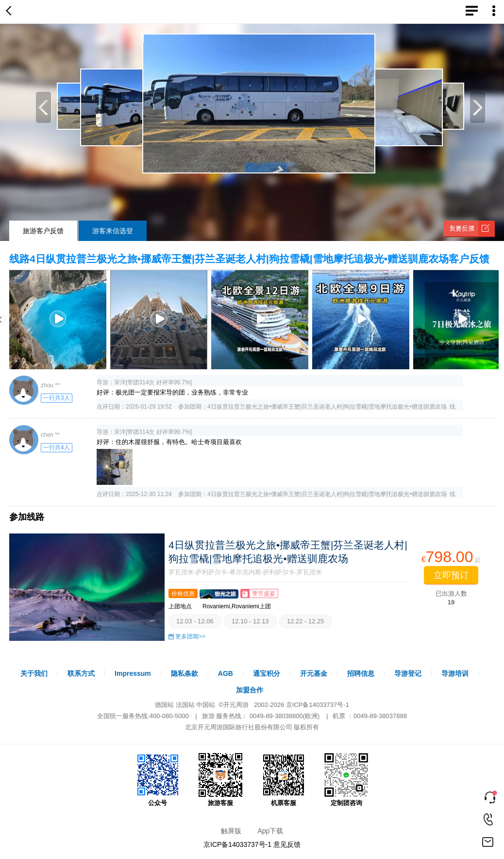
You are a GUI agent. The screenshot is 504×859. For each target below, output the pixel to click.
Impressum (133, 673)
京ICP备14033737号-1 (318, 705)
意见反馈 (287, 844)
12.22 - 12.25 (306, 621)
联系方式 (81, 673)
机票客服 (284, 780)
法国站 (185, 705)
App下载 (270, 831)
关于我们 (34, 673)
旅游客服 (220, 780)
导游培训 (455, 673)
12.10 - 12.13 (250, 621)
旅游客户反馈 (43, 231)
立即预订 (451, 575)
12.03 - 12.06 (195, 621)
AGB (226, 673)
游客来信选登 (113, 231)
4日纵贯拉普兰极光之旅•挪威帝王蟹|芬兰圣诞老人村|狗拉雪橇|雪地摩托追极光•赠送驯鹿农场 (327, 407)
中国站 (206, 705)
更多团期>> (190, 636)
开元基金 (314, 673)
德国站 (164, 705)
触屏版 (231, 831)
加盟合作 (250, 690)
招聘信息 (361, 673)
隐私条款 (185, 673)
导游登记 (408, 673)
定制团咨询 (346, 780)
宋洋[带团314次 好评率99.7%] (153, 382)
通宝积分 (267, 673)
